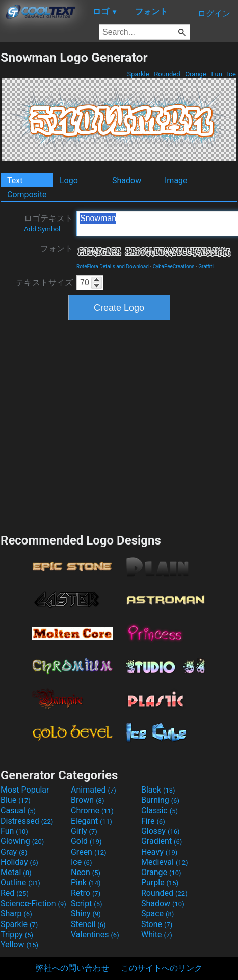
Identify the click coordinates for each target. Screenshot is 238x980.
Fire (153, 821)
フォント (57, 248)
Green (89, 852)
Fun (217, 74)
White (157, 934)
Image (176, 181)
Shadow (127, 181)
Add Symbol (42, 229)
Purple (160, 882)
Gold (86, 841)
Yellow (19, 945)
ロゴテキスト (48, 223)
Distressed (27, 821)
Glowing (22, 841)
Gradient (162, 841)
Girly (84, 831)
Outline (20, 882)
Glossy (161, 831)
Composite (27, 194)
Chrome (92, 811)
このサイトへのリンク (162, 968)
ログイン (214, 13)
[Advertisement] (96, 426)
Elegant (91, 821)
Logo (69, 181)
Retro (86, 893)
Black (158, 790)
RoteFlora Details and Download (113, 267)
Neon (86, 872)
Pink (86, 882)
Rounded (167, 74)
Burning (160, 800)
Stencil (88, 924)
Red (15, 893)
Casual (18, 811)
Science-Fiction (33, 903)
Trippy (17, 934)
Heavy (159, 852)
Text (15, 181)
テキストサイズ (44, 282)
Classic (160, 811)
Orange (196, 74)
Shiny (86, 914)
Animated (94, 790)
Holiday (19, 862)
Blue (16, 800)
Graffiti (206, 267)
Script (87, 903)
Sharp (16, 914)
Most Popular (25, 790)
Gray (14, 852)
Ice (231, 74)
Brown (87, 800)
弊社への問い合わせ (72, 968)
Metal (16, 872)
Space (157, 914)
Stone (157, 924)
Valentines (95, 934)
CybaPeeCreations (174, 267)
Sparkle (138, 74)
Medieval (165, 862)
